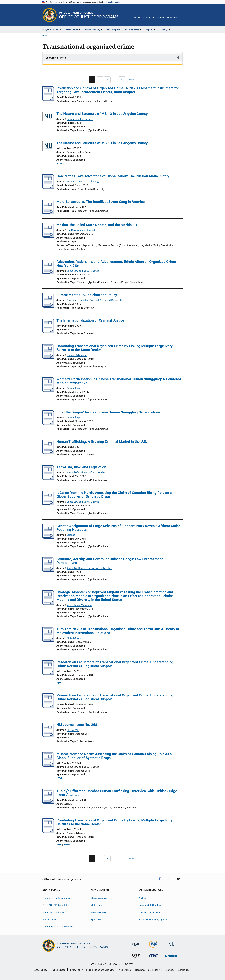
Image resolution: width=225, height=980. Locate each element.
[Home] (89, 15)
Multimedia (97, 905)
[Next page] (133, 80)
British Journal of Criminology (83, 181)
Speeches (96, 919)
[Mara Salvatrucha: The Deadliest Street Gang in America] (48, 214)
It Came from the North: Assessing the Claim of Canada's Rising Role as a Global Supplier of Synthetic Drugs (114, 495)
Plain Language (58, 970)
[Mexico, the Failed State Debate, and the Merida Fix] (48, 237)
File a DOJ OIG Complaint (56, 905)
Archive (143, 898)
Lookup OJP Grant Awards (153, 905)
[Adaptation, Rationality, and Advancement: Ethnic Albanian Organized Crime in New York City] (48, 274)
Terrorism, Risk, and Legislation (81, 467)
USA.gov (170, 970)
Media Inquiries (99, 898)
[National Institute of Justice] (171, 946)
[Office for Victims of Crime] (154, 958)
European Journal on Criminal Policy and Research (94, 300)
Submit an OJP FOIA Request (57, 927)
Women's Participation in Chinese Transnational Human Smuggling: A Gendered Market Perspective (119, 381)
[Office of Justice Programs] (50, 15)
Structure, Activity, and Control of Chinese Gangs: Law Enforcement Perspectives (110, 561)
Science (71, 535)
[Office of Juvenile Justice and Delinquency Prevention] (136, 958)
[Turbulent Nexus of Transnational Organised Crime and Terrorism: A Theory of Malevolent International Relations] (48, 641)
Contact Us (149, 18)
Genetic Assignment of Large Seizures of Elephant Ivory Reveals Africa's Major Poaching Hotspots (118, 528)
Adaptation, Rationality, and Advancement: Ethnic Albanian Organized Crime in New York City (118, 264)
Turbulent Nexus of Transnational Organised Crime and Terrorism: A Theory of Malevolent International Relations (118, 631)
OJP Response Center (150, 912)
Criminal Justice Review (80, 119)
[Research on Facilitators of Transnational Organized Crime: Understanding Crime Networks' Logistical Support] (48, 674)
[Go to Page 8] (122, 80)
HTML (60, 164)
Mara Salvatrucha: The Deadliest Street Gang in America (101, 202)
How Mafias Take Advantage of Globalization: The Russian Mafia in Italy (113, 176)
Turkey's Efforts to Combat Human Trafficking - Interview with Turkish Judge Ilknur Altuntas (117, 793)
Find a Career (49, 919)
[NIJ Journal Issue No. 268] (48, 736)
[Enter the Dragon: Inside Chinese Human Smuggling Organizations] (48, 424)
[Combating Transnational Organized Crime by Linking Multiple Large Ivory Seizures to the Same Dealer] (48, 358)
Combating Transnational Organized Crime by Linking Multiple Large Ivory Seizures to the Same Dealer (115, 348)
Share (183, 20)
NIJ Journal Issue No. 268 (77, 725)
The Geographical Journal (81, 230)
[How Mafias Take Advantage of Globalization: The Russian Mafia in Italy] (48, 188)
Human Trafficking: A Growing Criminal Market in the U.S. (102, 442)
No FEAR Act (125, 970)
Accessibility (41, 970)
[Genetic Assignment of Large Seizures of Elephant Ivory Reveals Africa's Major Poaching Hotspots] (48, 538)
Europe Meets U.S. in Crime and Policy (87, 295)
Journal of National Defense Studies (86, 472)
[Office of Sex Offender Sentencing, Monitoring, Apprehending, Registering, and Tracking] (171, 958)
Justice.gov (183, 970)
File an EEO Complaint (54, 912)
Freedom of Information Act (149, 970)
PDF (59, 683)
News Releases (98, 912)
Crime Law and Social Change (83, 271)
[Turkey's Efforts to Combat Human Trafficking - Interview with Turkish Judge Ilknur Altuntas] (48, 803)
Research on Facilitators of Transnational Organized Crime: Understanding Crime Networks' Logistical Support (115, 664)
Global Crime (74, 638)
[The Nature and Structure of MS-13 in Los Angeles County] (48, 117)
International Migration (79, 605)
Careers (161, 18)
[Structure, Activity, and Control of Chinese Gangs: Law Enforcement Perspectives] (48, 571)
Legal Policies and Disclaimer (101, 970)
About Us (136, 18)
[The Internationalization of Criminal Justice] (48, 332)
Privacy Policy (76, 970)
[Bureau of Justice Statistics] (154, 948)
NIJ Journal (73, 730)
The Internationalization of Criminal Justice (90, 320)
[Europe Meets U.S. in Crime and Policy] (48, 307)
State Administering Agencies (154, 919)
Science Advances (77, 355)
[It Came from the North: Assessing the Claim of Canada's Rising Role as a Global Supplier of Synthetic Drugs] (48, 505)
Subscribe (172, 18)
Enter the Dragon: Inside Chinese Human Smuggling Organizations (108, 412)
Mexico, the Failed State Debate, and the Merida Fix (97, 225)
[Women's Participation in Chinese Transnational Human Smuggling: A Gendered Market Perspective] (48, 391)
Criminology (73, 388)
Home (45, 36)
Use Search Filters (56, 58)
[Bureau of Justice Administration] (136, 946)
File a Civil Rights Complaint (57, 898)
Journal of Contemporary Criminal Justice (89, 568)
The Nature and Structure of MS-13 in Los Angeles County (102, 114)
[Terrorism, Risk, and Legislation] (48, 479)
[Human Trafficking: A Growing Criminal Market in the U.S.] (48, 453)
